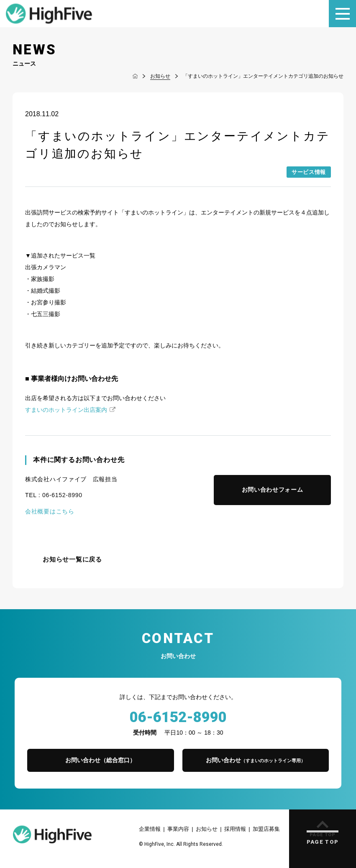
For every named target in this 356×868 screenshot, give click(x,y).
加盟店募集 (266, 829)
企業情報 (150, 829)
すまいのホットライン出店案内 (66, 410)
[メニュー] (342, 14)
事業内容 (178, 829)
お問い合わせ (256, 760)
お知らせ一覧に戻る (72, 559)
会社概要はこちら (50, 511)
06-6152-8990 (62, 495)
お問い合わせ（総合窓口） (100, 760)
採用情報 (235, 829)
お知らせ (207, 829)
